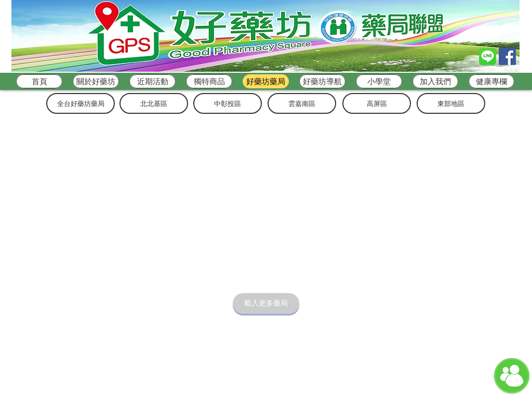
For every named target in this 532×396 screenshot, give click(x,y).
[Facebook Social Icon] (507, 56)
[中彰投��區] (228, 103)
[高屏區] (377, 103)
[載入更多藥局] (266, 303)
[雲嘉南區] (302, 103)
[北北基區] (154, 103)
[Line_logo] (488, 56)
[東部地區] (451, 103)
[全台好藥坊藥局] (81, 103)
